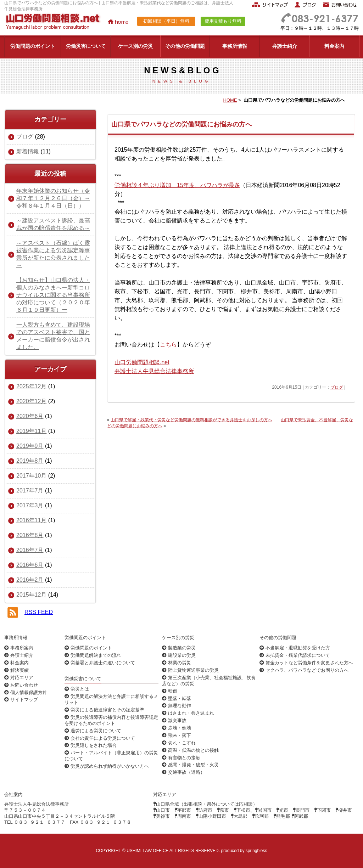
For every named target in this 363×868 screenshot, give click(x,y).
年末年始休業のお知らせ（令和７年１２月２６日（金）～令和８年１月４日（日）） (53, 198)
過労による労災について (93, 731)
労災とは (77, 689)
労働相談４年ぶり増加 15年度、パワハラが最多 (177, 185)
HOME (230, 100)
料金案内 (334, 46)
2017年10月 (31, 476)
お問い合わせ (21, 685)
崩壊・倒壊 (177, 728)
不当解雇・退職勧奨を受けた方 (295, 648)
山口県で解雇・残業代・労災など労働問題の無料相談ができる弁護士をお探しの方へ (191, 420)
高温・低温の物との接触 (190, 750)
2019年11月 (31, 431)
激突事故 (174, 720)
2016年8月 (30, 535)
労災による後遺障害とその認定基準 (104, 710)
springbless (256, 851)
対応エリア (19, 678)
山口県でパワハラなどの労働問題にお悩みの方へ (181, 124)
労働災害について (86, 46)
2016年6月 (30, 565)
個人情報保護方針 (26, 692)
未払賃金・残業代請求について (295, 655)
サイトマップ (21, 700)
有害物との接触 (181, 758)
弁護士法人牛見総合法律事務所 (154, 371)
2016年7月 (30, 550)
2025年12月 (31, 386)
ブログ (337, 387)
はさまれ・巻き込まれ (188, 713)
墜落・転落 (177, 698)
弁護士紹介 (285, 46)
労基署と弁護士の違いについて (100, 663)
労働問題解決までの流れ (93, 655)
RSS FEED (39, 612)
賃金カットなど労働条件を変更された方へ (306, 663)
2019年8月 (30, 461)
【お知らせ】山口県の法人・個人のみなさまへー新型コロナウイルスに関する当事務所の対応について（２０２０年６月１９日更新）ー (53, 295)
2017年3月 (30, 505)
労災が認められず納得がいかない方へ (107, 766)
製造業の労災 (179, 648)
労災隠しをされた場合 (91, 745)
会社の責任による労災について (100, 738)
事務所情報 (235, 46)
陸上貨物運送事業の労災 (190, 670)
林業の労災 (177, 663)
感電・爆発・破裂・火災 (190, 765)
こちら (168, 345)
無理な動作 (177, 706)
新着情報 (28, 151)
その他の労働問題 (185, 46)
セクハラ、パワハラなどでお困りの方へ (304, 670)
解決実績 (16, 670)
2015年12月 (31, 595)
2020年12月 (31, 401)
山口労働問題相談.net (142, 362)
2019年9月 (30, 446)
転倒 (170, 691)
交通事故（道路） (183, 772)
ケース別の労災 (135, 46)
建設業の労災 (179, 655)
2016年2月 (30, 580)
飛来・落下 (177, 735)
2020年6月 (30, 416)
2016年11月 (31, 520)
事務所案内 (19, 648)
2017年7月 (30, 491)
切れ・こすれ (179, 743)
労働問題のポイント (33, 46)
